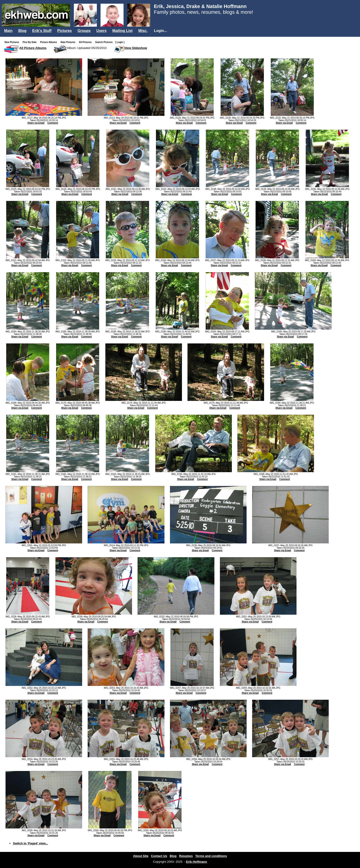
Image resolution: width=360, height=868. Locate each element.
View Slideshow (136, 48)
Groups (84, 31)
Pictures (65, 31)
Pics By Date (30, 42)
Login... (160, 31)
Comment (53, 123)
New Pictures (13, 42)
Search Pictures (105, 42)
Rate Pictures (69, 42)
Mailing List (122, 31)
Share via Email (36, 123)
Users (101, 31)
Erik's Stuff (42, 31)
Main (8, 31)
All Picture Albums (33, 48)
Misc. (143, 31)
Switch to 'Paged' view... (30, 843)
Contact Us (159, 856)
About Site (141, 856)
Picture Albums (50, 42)
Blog (22, 31)
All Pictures (86, 42)
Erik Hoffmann (197, 862)
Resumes (186, 856)
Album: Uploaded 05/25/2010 (87, 48)
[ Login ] (120, 42)
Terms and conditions (211, 856)
